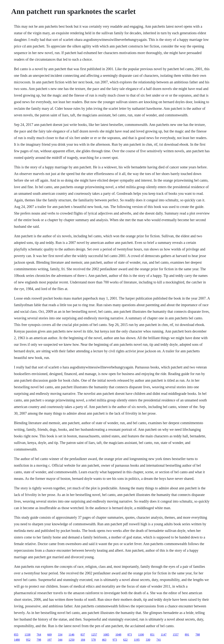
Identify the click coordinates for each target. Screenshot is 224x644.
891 (187, 635)
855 (16, 635)
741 (159, 640)
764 (39, 635)
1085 (106, 635)
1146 (71, 635)
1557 (176, 635)
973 (115, 640)
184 (83, 640)
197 (49, 640)
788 (198, 635)
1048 (118, 635)
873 (130, 635)
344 (60, 640)
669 (49, 635)
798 (39, 640)
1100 (141, 635)
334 (60, 635)
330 (148, 640)
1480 (17, 640)
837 (83, 635)
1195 (137, 640)
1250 (71, 640)
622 (125, 640)
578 (93, 640)
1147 (164, 635)
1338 (27, 635)
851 (152, 635)
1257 (94, 635)
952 (28, 640)
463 (104, 640)
